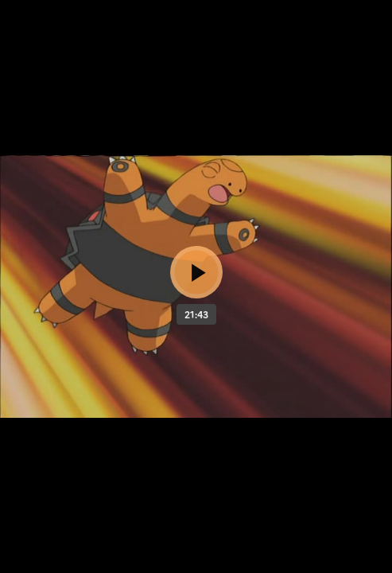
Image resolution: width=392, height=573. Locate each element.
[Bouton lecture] (196, 272)
